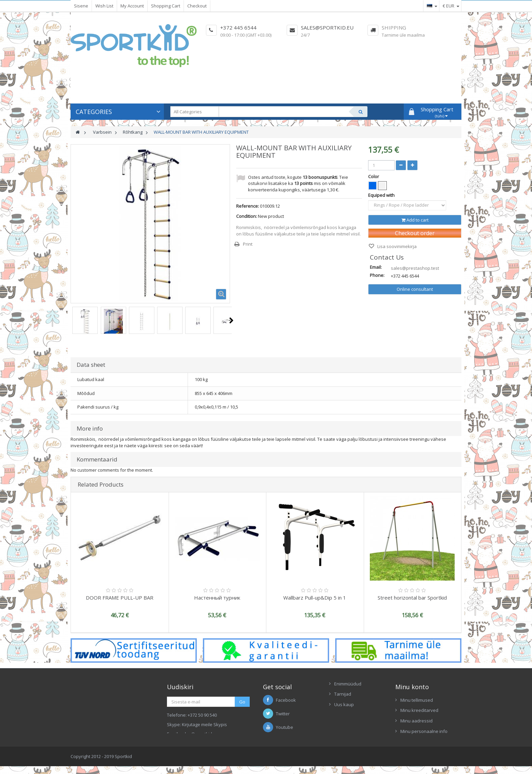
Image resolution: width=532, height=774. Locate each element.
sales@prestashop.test (415, 268)
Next (231, 320)
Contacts (343, 715)
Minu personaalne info (424, 731)
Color (374, 176)
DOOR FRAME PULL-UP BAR (120, 598)
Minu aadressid (416, 721)
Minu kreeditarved (419, 710)
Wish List (104, 6)
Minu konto (412, 687)
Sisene (81, 6)
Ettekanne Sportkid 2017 (359, 725)
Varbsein (102, 132)
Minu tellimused (417, 700)
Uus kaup (344, 704)
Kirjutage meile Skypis (204, 724)
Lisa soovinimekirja (396, 246)
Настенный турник (217, 598)
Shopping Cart (166, 6)
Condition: (246, 216)
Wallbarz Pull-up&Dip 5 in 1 (315, 598)
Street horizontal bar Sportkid (412, 598)
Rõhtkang (133, 132)
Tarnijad (343, 694)
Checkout (197, 6)
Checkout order (415, 233)
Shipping (394, 27)
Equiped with (382, 195)
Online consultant (415, 289)
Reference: (248, 206)
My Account (132, 6)
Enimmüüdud (348, 684)
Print (248, 244)
